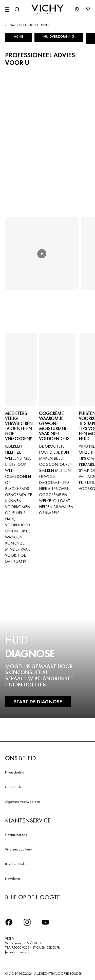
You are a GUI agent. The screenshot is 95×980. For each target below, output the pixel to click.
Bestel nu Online (17, 864)
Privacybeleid (15, 772)
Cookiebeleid (15, 787)
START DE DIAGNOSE (38, 702)
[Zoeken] (17, 9)
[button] (42, 257)
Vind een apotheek (19, 849)
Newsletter (13, 879)
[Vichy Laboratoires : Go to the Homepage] (48, 9)
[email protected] (17, 952)
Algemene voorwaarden (23, 802)
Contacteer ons (16, 835)
